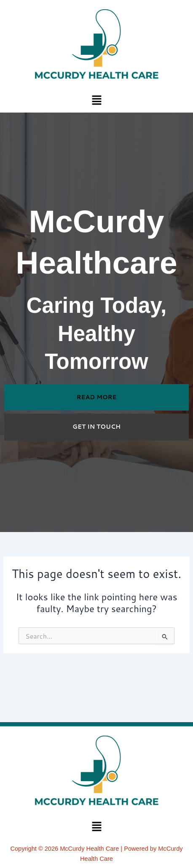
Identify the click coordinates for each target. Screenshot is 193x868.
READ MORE (97, 397)
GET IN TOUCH (96, 427)
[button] (96, 100)
